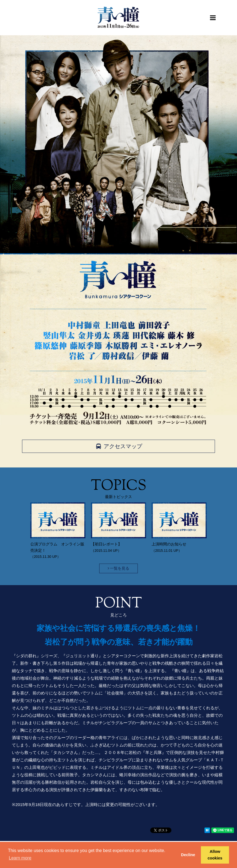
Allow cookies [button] (215, 855)
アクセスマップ (118, 446)
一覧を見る (119, 568)
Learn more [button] (20, 858)
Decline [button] (188, 855)
